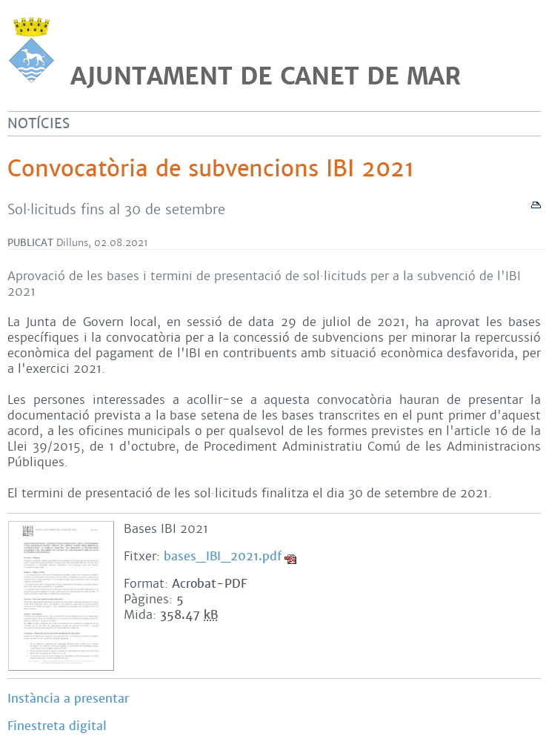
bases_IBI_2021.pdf (223, 556)
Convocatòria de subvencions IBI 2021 (211, 169)
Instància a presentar (68, 699)
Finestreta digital (57, 726)
